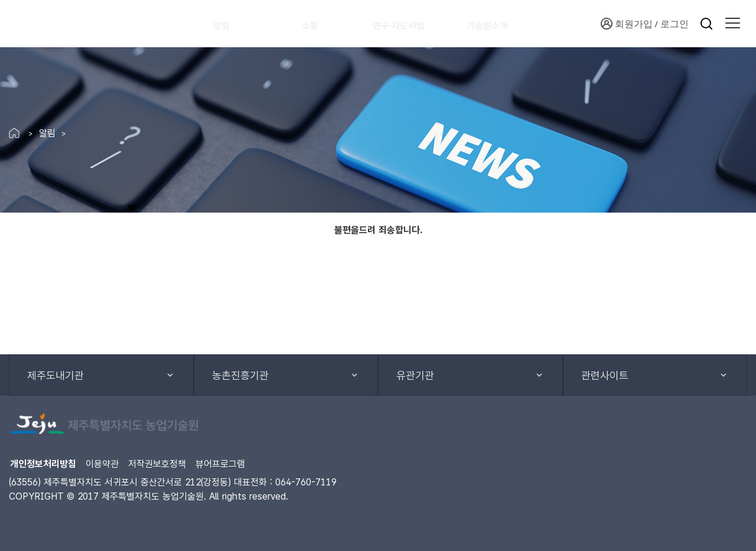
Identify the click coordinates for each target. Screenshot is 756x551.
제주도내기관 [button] (56, 375)
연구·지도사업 (410, 24)
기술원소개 (503, 24)
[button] (733, 24)
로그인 (674, 24)
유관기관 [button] (415, 375)
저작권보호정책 (157, 464)
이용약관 (102, 464)
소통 (316, 24)
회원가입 (627, 24)
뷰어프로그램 (220, 464)
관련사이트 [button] (605, 375)
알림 (227, 24)
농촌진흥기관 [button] (240, 375)
